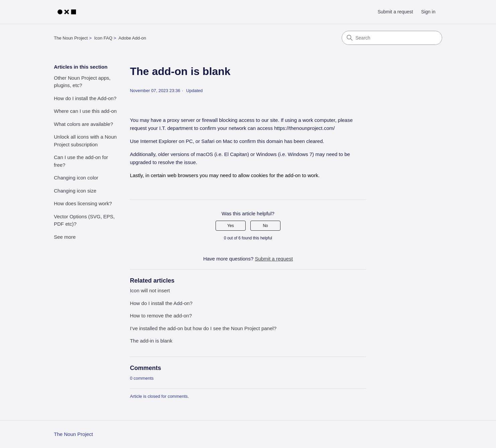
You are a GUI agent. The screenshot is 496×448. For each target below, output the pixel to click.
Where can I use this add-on (85, 111)
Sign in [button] (428, 12)
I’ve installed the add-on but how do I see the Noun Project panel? (203, 328)
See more (65, 237)
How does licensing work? (83, 203)
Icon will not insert (150, 290)
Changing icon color (76, 178)
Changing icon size (75, 191)
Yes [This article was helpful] (231, 226)
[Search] (392, 38)
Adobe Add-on (132, 38)
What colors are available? (84, 124)
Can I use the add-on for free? (81, 161)
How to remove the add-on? (161, 316)
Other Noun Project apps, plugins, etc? (82, 82)
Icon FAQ (103, 38)
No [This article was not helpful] (265, 226)
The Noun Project (71, 38)
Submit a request (395, 12)
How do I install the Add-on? (85, 98)
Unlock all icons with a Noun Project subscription (85, 141)
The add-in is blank (151, 341)
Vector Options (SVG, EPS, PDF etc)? (84, 220)
